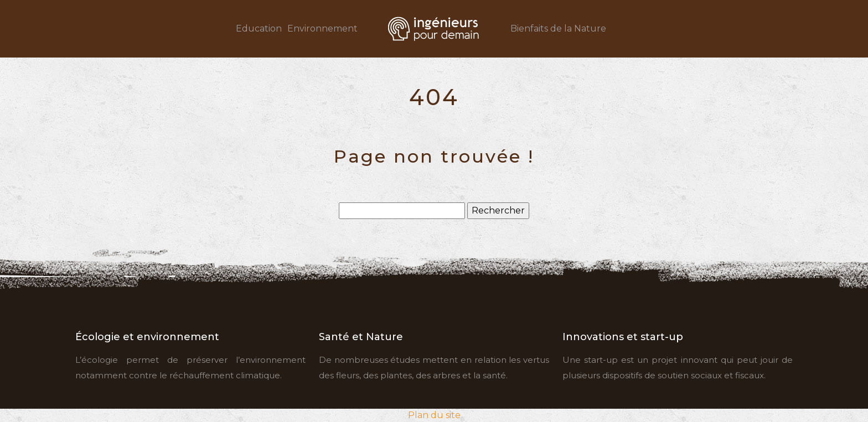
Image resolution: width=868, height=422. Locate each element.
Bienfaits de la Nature (558, 28)
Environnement (322, 28)
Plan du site (434, 415)
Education (259, 28)
